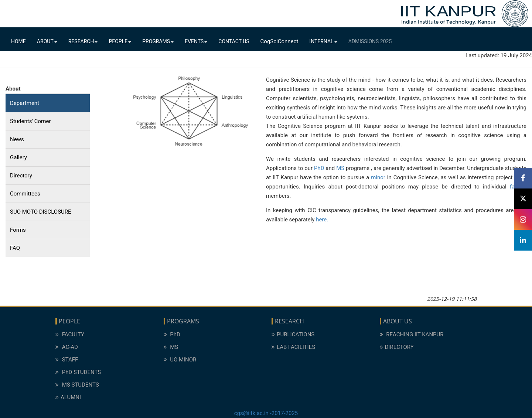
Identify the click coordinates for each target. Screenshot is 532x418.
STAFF (67, 360)
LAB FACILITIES (293, 347)
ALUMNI (68, 397)
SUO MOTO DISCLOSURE (41, 212)
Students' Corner (30, 121)
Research (83, 41)
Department (25, 103)
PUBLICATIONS (293, 334)
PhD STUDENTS (78, 372)
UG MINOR (180, 360)
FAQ (15, 248)
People (120, 41)
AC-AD (67, 347)
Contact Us (234, 41)
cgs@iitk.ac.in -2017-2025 (266, 413)
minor (378, 177)
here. (322, 220)
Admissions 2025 (370, 41)
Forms (18, 230)
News (17, 139)
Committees (25, 194)
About (47, 41)
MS (340, 168)
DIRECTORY (397, 347)
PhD (320, 168)
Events (196, 41)
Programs (158, 41)
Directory (21, 176)
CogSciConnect (279, 41)
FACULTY (70, 334)
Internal (323, 41)
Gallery (18, 157)
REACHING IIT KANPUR (412, 334)
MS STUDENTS (77, 385)
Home (18, 41)
